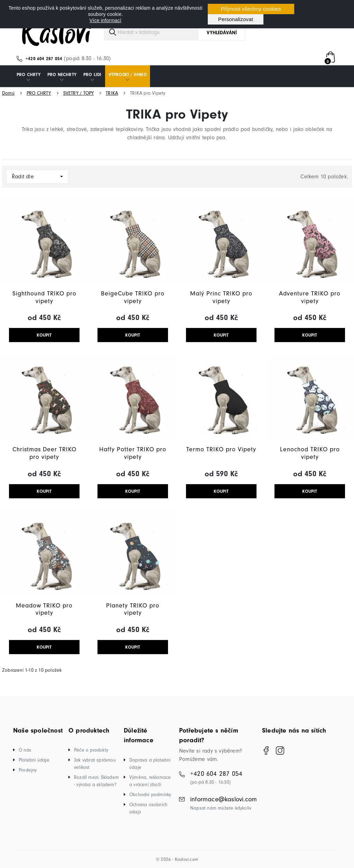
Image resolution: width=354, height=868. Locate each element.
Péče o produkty (91, 750)
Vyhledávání (222, 33)
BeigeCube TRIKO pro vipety (133, 297)
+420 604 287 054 (44, 59)
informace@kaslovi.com (223, 799)
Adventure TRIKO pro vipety (310, 297)
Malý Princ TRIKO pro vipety (221, 297)
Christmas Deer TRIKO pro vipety (44, 453)
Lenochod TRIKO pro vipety (310, 453)
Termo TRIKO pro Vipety (221, 449)
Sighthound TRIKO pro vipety (44, 297)
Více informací (105, 20)
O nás (25, 750)
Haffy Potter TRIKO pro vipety (133, 453)
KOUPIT (44, 335)
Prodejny (28, 770)
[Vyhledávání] (175, 32)
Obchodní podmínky (150, 795)
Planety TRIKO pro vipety (133, 609)
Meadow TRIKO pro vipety (44, 609)
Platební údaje (34, 760)
